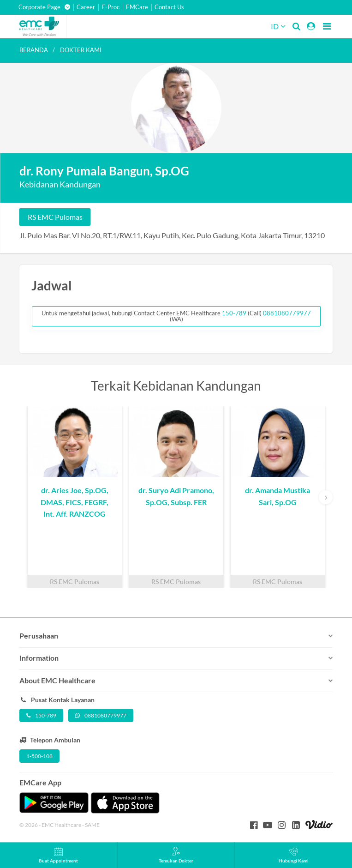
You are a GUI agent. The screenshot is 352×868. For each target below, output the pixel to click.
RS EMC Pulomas (55, 217)
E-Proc (110, 7)
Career (86, 7)
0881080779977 (287, 313)
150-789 (235, 313)
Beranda (34, 50)
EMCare (137, 7)
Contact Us (169, 7)
